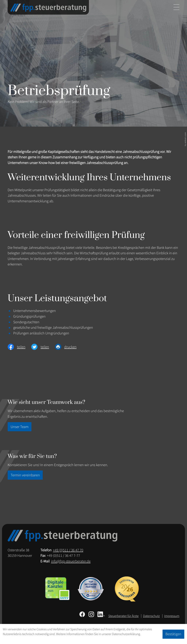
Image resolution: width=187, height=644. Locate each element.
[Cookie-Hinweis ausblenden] (173, 634)
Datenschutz (151, 616)
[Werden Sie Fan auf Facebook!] (82, 614)
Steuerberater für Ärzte (123, 616)
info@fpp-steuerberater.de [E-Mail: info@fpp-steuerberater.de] (71, 561)
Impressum (172, 616)
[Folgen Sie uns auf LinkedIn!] (101, 614)
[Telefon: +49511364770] (68, 550)
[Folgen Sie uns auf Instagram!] (91, 614)
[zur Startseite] (48, 8)
